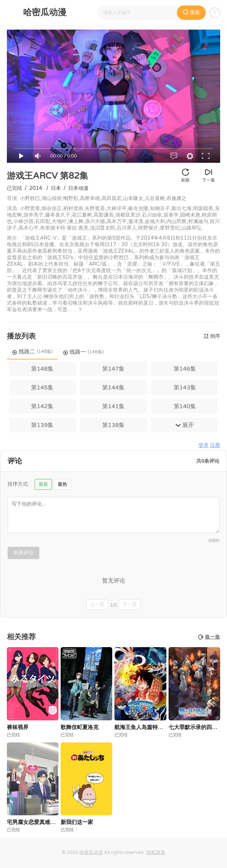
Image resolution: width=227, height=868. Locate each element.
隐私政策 (156, 852)
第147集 (113, 369)
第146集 (185, 369)
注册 (215, 445)
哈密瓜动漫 (91, 852)
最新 (43, 484)
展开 (185, 425)
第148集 (42, 369)
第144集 (113, 388)
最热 (62, 484)
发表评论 (23, 553)
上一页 (97, 604)
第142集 (42, 406)
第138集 (113, 425)
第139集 (42, 425)
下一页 (130, 604)
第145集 (42, 388)
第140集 (185, 406)
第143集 (185, 388)
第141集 (113, 406)
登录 (204, 445)
